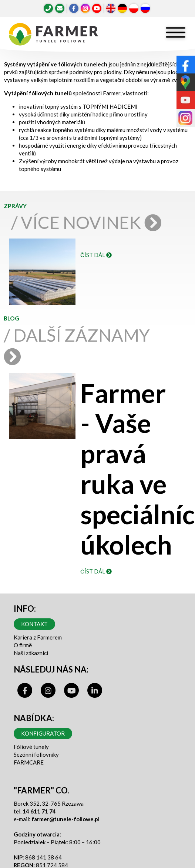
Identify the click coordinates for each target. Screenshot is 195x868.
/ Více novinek (88, 222)
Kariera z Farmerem (38, 637)
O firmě (23, 645)
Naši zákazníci (31, 653)
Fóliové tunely (31, 747)
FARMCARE (29, 762)
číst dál (96, 255)
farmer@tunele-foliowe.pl (65, 819)
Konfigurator (43, 733)
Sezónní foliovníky (36, 754)
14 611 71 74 (39, 811)
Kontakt (34, 624)
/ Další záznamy (77, 345)
